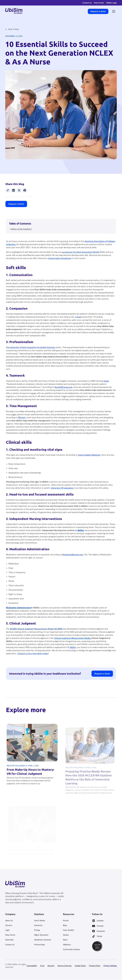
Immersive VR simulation (66, 485)
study (81, 329)
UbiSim (76, 630)
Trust (42, 966)
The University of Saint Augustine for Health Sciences (37, 357)
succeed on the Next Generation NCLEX (83, 270)
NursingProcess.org (67, 393)
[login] (87, 3)
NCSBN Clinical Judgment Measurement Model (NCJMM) (42, 613)
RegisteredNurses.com (76, 546)
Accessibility (32, 966)
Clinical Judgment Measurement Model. (76, 622)
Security (51, 966)
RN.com (29, 421)
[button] (114, 11)
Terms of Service (64, 966)
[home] (14, 11)
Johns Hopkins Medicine (91, 455)
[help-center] (99, 3)
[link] (15, 885)
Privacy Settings (110, 966)
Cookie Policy (80, 966)
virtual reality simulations (64, 275)
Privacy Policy (95, 966)
